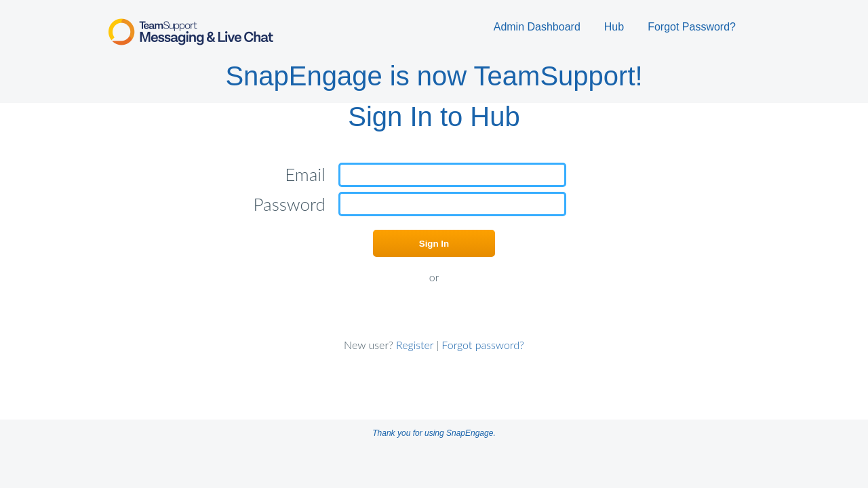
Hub (614, 27)
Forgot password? (483, 345)
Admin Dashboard (537, 27)
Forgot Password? (692, 27)
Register (415, 345)
